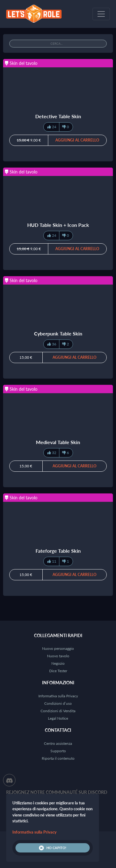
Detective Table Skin (58, 116)
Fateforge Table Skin (58, 551)
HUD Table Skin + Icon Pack (58, 225)
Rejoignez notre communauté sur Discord (57, 792)
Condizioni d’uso (58, 703)
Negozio (58, 663)
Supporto (58, 751)
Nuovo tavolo (58, 656)
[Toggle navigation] (101, 14)
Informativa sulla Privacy (58, 696)
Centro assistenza (58, 743)
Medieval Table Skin (58, 442)
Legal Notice (58, 718)
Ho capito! (53, 848)
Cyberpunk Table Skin (58, 333)
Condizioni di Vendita (58, 711)
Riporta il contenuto (58, 758)
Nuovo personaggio (58, 648)
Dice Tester (58, 671)
